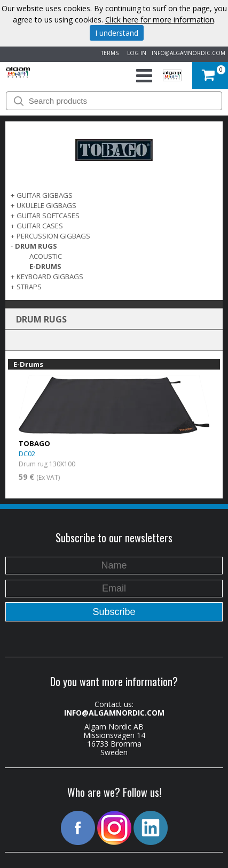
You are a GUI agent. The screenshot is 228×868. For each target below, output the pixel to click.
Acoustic (46, 256)
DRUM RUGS (36, 246)
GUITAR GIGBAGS (45, 195)
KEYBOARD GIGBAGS (50, 276)
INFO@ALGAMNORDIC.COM (188, 53)
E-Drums (45, 266)
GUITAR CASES (40, 226)
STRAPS (29, 287)
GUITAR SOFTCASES (48, 216)
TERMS (108, 53)
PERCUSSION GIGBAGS (53, 236)
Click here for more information (160, 20)
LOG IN (135, 53)
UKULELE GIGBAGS (46, 205)
